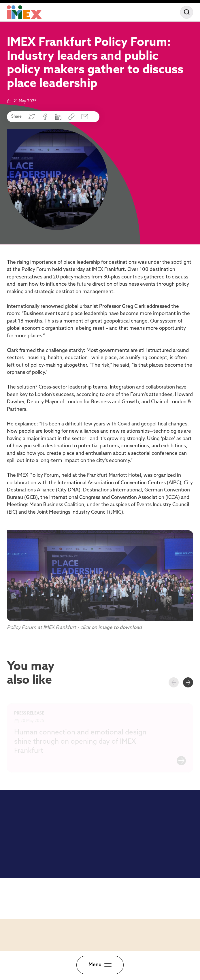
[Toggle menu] (100, 965)
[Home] (24, 12)
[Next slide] (188, 682)
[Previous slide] (174, 682)
